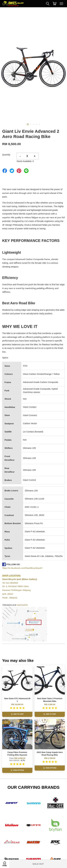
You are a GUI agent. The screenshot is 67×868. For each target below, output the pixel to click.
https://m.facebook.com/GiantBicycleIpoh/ (22, 568)
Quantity (6, 155)
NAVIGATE (23, 605)
